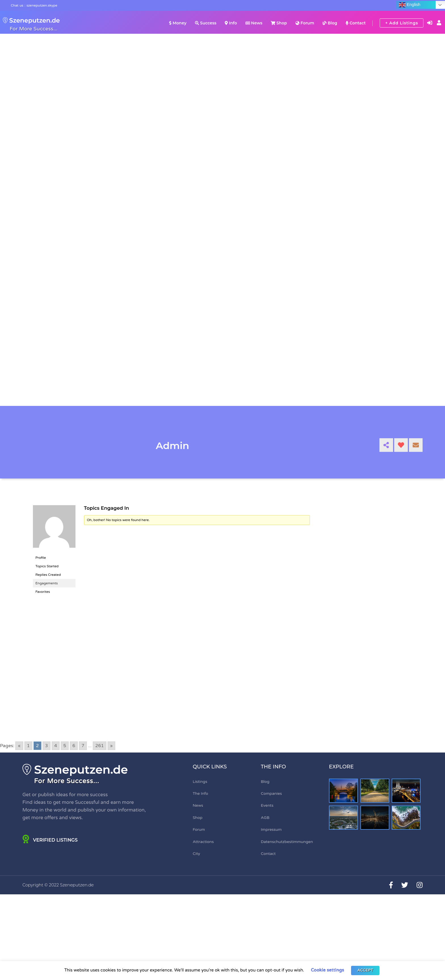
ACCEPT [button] (365, 970)
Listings (200, 782)
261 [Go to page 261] (100, 746)
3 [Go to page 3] (47, 746)
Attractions (203, 842)
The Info (200, 794)
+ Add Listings (402, 23)
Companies (271, 794)
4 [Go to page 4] (56, 746)
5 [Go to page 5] (65, 746)
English (410, 5)
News (254, 23)
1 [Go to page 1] (28, 746)
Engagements (47, 583)
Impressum (271, 830)
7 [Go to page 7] (83, 746)
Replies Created (48, 575)
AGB (265, 818)
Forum (305, 23)
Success (206, 23)
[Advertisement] (171, 658)
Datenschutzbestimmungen (287, 842)
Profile (41, 558)
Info (231, 23)
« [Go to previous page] (19, 746)
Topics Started (47, 566)
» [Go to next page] (111, 746)
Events (267, 805)
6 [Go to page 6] (74, 746)
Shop (279, 23)
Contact (356, 23)
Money (178, 23)
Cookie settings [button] (327, 970)
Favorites (43, 592)
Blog (330, 23)
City (196, 854)
